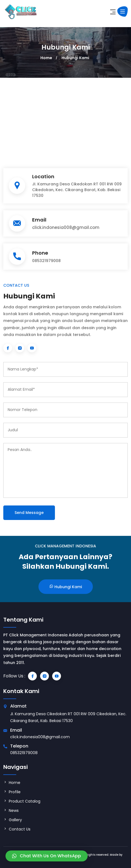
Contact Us (17, 829)
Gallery (13, 820)
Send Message (29, 513)
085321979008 (46, 261)
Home (46, 58)
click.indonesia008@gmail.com (66, 227)
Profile (12, 792)
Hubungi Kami (75, 58)
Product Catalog (22, 801)
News (11, 810)
